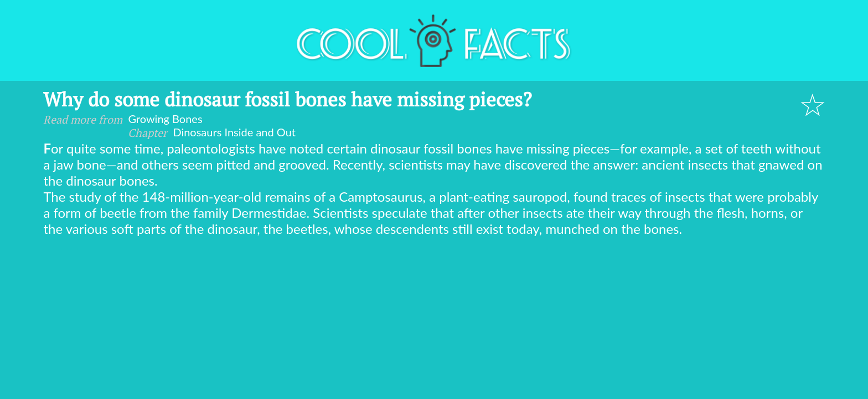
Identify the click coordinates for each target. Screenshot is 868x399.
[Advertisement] (434, 320)
